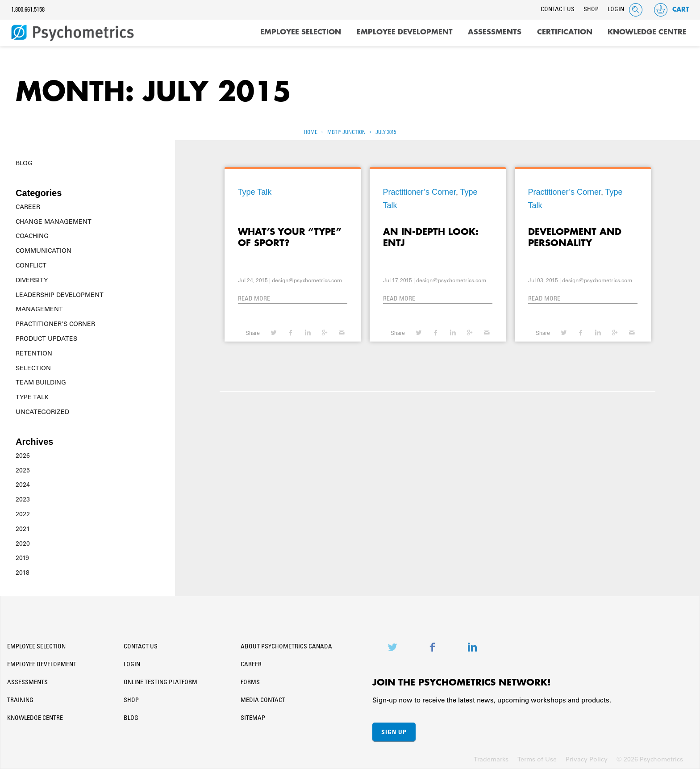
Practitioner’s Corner (55, 324)
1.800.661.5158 (28, 10)
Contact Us (558, 10)
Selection (33, 368)
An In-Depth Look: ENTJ (431, 238)
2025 (23, 470)
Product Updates (46, 339)
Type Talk (32, 397)
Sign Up (394, 732)
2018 (23, 573)
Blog (24, 163)
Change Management (54, 222)
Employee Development (405, 32)
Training (20, 701)
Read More (254, 299)
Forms (250, 683)
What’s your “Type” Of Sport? (290, 238)
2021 (23, 529)
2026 (23, 456)
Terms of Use (537, 759)
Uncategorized (42, 412)
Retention (34, 353)
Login (616, 10)
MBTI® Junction (346, 133)
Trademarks (491, 759)
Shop (591, 10)
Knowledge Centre (647, 32)
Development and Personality (575, 238)
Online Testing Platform (160, 683)
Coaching (32, 236)
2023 (23, 499)
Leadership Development (60, 295)
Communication (44, 251)
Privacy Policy (587, 759)
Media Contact (263, 701)
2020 (23, 543)
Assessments (495, 32)
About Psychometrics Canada (286, 647)
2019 (22, 558)
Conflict (31, 265)
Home (311, 133)
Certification (565, 32)
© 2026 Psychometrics (650, 759)
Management (39, 309)
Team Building (41, 382)
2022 (23, 514)
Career (28, 207)
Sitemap (253, 719)
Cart (671, 10)
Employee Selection (301, 32)
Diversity (32, 280)
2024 (23, 485)
